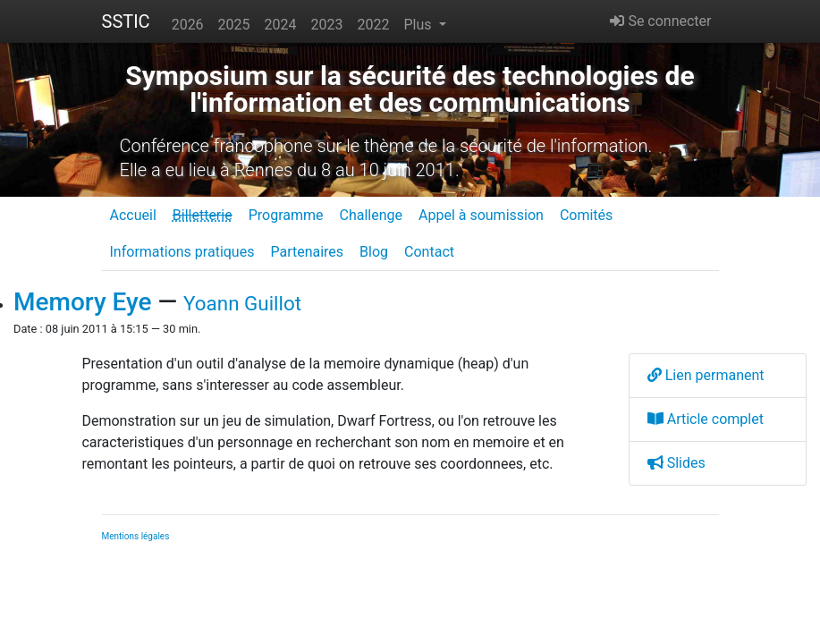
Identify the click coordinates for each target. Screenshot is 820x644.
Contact (429, 252)
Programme (286, 215)
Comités (586, 215)
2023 (327, 25)
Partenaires (307, 252)
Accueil (133, 215)
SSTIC (126, 21)
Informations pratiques (182, 252)
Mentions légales (136, 536)
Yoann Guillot (242, 303)
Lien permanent (706, 375)
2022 (374, 25)
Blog (374, 252)
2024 (281, 25)
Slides (676, 463)
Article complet (706, 419)
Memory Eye (83, 302)
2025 (234, 25)
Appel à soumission (481, 215)
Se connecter (660, 21)
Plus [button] (419, 25)
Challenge (371, 215)
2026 (188, 25)
